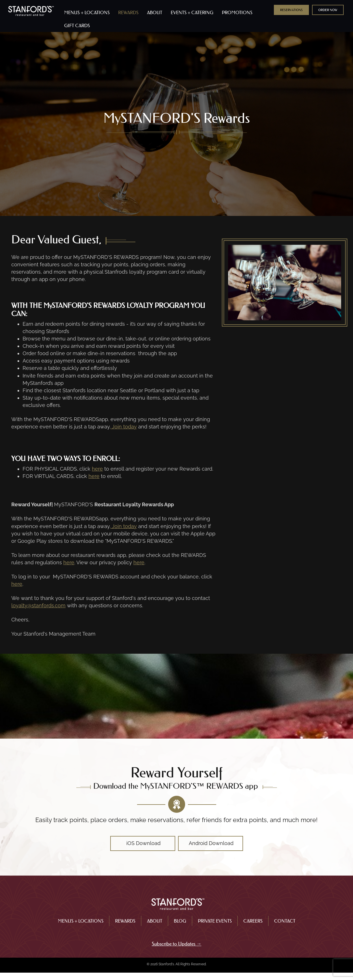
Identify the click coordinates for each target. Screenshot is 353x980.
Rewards (125, 921)
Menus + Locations (81, 921)
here (97, 469)
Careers (253, 921)
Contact (285, 921)
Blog (180, 921)
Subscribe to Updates (174, 944)
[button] (291, 10)
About (155, 921)
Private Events (215, 921)
